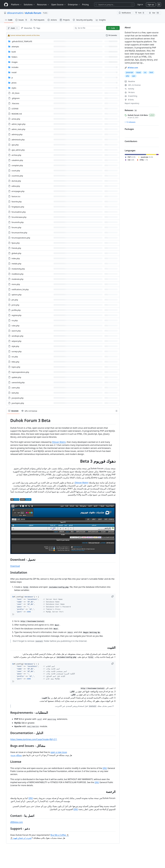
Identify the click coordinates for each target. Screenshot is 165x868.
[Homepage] (6, 5)
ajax (134, 76)
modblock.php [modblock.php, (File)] (18, 274)
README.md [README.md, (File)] (17, 114)
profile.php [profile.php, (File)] (16, 310)
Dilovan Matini (59, 442)
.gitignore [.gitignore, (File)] (16, 98)
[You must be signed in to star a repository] (154, 13)
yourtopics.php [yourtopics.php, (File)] (18, 403)
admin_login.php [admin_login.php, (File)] (19, 124)
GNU (105, 768)
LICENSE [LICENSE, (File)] (15, 109)
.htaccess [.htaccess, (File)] (15, 103)
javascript (130, 72)
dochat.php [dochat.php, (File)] (16, 181)
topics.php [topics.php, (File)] (16, 367)
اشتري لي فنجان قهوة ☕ (21, 838)
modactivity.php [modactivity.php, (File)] (18, 269)
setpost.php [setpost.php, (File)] (16, 341)
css (145, 72)
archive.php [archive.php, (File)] (16, 155)
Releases (131, 110)
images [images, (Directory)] (15, 62)
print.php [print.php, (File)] (15, 305)
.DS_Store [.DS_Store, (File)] (15, 93)
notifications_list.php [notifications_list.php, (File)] (20, 289)
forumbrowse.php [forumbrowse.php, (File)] (19, 217)
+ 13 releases (130, 122)
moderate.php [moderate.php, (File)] (17, 279)
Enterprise (74, 5)
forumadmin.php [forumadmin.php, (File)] (19, 212)
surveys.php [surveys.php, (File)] (17, 351)
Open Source (59, 5)
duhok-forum (33, 13)
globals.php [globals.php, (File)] (16, 253)
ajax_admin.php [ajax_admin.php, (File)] (18, 150)
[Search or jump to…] (114, 5)
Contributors (131, 141)
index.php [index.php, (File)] (16, 258)
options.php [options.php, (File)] (17, 295)
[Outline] (116, 411)
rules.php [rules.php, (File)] (15, 326)
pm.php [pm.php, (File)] (15, 300)
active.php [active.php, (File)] (16, 119)
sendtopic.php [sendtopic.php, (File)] (17, 336)
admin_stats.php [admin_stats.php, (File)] (18, 129)
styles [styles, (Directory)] (14, 88)
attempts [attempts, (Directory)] (15, 47)
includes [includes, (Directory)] (15, 67)
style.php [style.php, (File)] (15, 346)
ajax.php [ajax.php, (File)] (15, 145)
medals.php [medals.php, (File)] (16, 264)
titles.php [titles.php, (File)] (15, 362)
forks (129, 100)
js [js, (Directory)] (12, 78)
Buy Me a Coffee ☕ (60, 835)
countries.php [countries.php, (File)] (17, 176)
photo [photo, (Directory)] (14, 83)
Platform (16, 5)
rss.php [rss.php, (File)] (15, 320)
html (151, 72)
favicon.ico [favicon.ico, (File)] (16, 196)
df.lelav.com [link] (133, 68)
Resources (43, 5)
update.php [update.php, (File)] (16, 377)
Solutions (29, 5)
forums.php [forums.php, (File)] (16, 227)
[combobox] (90, 28)
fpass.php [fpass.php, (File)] (16, 243)
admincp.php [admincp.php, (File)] (17, 134)
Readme (130, 81)
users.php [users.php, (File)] (16, 388)
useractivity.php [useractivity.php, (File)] (18, 382)
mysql (139, 72)
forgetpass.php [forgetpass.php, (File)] (18, 207)
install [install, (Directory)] (14, 72)
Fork (140, 13)
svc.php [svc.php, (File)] (15, 357)
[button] (113, 596)
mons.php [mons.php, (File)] (16, 284)
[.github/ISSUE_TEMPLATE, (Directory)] (22, 41)
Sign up (151, 4)
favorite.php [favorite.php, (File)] (17, 202)
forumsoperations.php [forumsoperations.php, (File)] (21, 238)
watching (131, 96)
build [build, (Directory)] (14, 52)
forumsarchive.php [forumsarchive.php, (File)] (19, 233)
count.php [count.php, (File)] (16, 171)
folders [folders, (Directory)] (14, 57)
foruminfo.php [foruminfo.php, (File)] (18, 222)
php (127, 76)
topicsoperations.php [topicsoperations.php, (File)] (20, 372)
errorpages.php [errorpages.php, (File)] (18, 191)
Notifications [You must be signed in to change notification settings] (125, 13)
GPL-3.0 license (133, 85)
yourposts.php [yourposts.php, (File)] (18, 398)
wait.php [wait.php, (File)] (15, 393)
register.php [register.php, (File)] (16, 315)
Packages (129, 129)
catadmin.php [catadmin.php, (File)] (17, 160)
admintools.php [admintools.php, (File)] (18, 140)
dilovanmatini (15, 13)
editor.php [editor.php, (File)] (16, 186)
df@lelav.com (17, 822)
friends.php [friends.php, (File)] (16, 248)
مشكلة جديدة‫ (16, 755)
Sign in (140, 4)
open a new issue (59, 752)
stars (130, 92)
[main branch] (13, 28)
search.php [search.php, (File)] (16, 331)
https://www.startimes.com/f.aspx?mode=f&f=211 (34, 739)
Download (15, 566)
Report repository (132, 103)
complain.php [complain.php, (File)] (17, 165)
